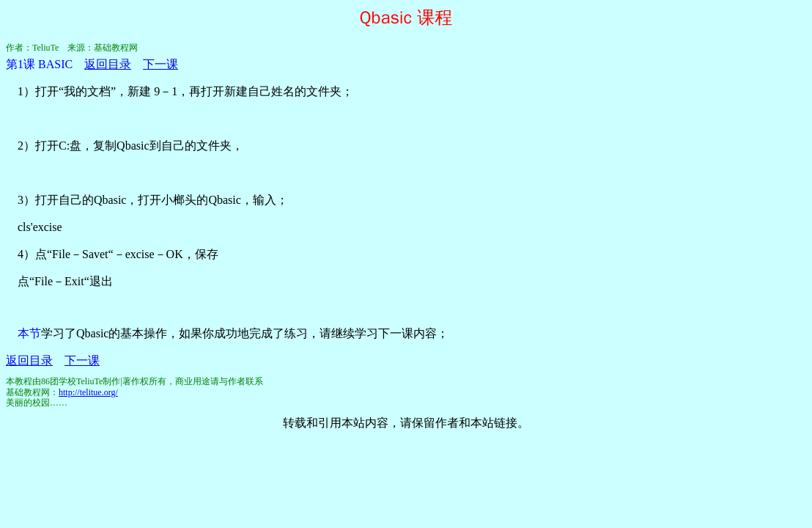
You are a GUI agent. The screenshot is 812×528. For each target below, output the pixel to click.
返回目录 (108, 64)
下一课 (160, 64)
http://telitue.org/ (88, 392)
